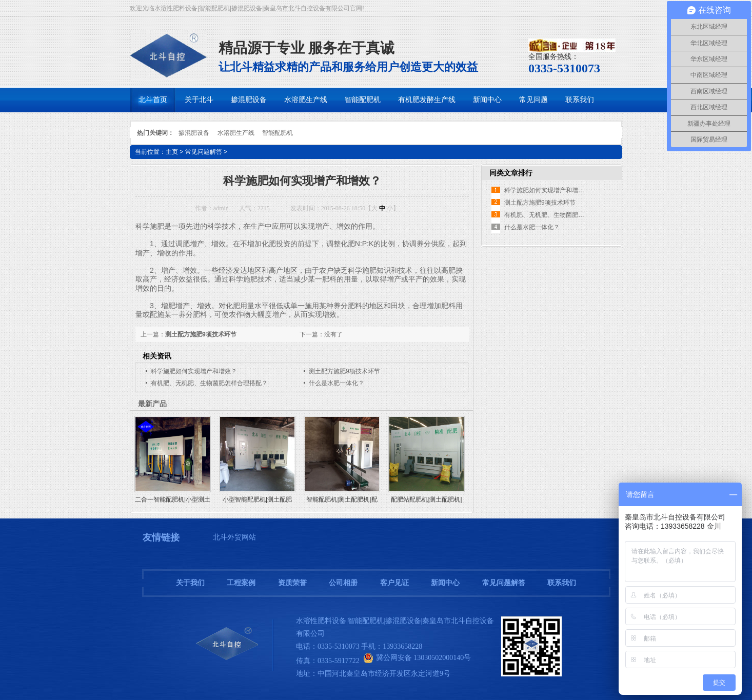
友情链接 (161, 537)
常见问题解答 (204, 152)
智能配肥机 (278, 133)
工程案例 (241, 583)
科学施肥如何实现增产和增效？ (194, 371)
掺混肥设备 (194, 133)
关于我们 (190, 583)
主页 (172, 152)
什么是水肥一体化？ (337, 383)
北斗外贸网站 (234, 537)
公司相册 (343, 583)
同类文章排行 (511, 173)
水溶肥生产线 (236, 133)
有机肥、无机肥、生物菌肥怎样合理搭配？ (209, 383)
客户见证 (394, 583)
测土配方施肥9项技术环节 (201, 334)
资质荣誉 (292, 583)
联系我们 (562, 583)
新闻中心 (445, 583)
